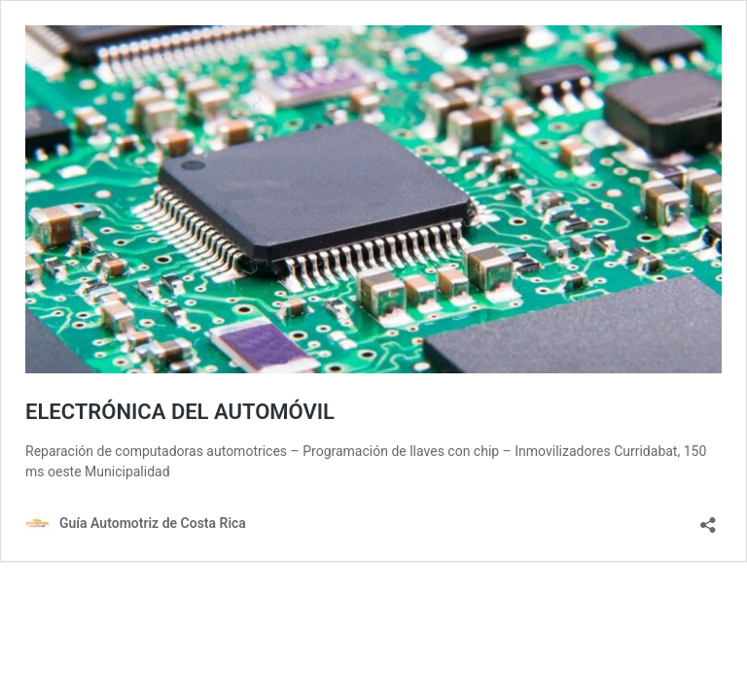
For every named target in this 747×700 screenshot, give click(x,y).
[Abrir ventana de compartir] (708, 519)
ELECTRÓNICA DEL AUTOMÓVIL (180, 412)
